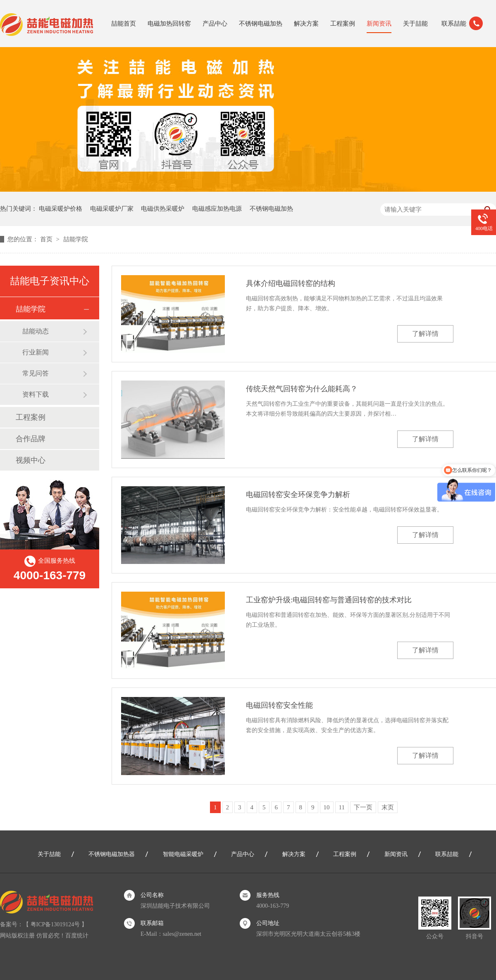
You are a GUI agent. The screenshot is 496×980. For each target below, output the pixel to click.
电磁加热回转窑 (169, 24)
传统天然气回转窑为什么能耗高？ (302, 389)
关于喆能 (415, 24)
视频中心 (31, 460)
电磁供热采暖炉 (163, 209)
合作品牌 (31, 439)
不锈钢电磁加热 (261, 24)
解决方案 (306, 24)
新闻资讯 (379, 24)
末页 (388, 807)
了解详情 (425, 334)
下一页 (363, 807)
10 (327, 807)
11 (342, 807)
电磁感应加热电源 (217, 209)
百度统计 (77, 936)
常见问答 (36, 373)
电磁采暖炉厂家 (112, 209)
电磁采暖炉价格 (61, 209)
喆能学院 (76, 239)
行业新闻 (36, 352)
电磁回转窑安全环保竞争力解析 (298, 495)
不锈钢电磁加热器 (112, 854)
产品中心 (215, 24)
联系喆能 (454, 24)
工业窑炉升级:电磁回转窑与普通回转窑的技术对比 (329, 600)
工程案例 (343, 24)
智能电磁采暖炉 (183, 854)
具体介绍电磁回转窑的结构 (291, 283)
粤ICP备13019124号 (55, 924)
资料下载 (36, 394)
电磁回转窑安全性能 (279, 705)
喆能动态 (36, 331)
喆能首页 (124, 24)
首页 (47, 239)
